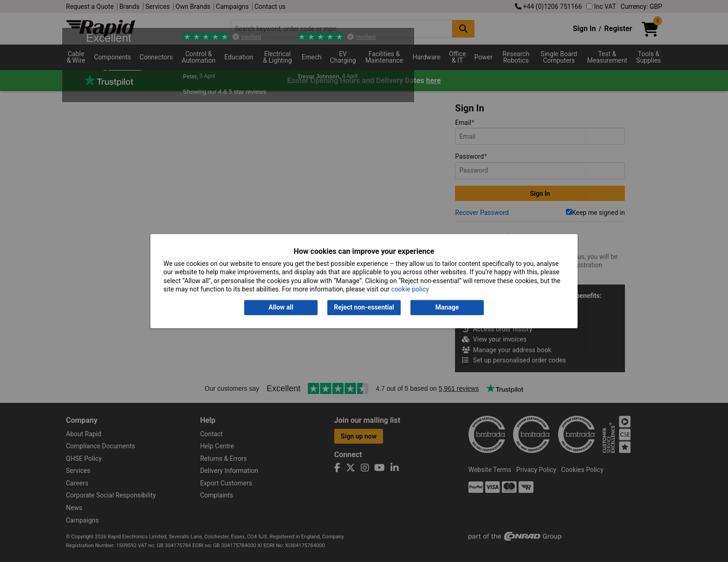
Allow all (281, 308)
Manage (447, 308)
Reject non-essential (364, 308)
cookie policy (410, 289)
